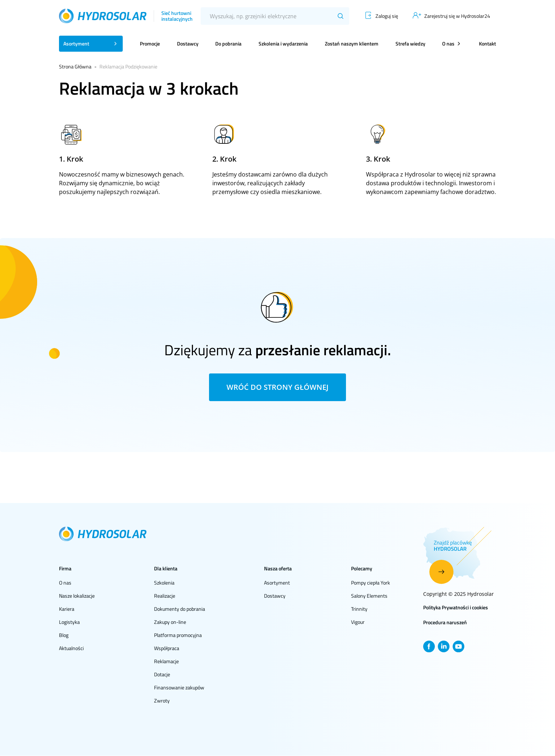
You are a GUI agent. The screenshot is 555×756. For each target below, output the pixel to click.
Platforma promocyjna (178, 635)
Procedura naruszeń (445, 622)
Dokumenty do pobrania (180, 609)
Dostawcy (188, 43)
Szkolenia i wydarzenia (283, 43)
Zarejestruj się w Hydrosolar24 (457, 16)
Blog (64, 635)
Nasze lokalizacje (77, 596)
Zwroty (162, 700)
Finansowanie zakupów (179, 687)
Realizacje (165, 596)
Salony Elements (369, 596)
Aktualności (71, 648)
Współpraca (167, 648)
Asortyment (277, 583)
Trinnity (359, 609)
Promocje (150, 43)
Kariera (67, 609)
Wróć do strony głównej (277, 387)
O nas (65, 583)
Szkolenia (164, 583)
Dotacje (162, 674)
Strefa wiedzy (410, 43)
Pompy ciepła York (371, 583)
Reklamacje (166, 661)
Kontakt (487, 43)
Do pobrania (228, 43)
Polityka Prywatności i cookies (456, 607)
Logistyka (69, 622)
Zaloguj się (387, 16)
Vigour (358, 622)
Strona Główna (75, 66)
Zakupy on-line (170, 622)
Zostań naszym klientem (352, 43)
